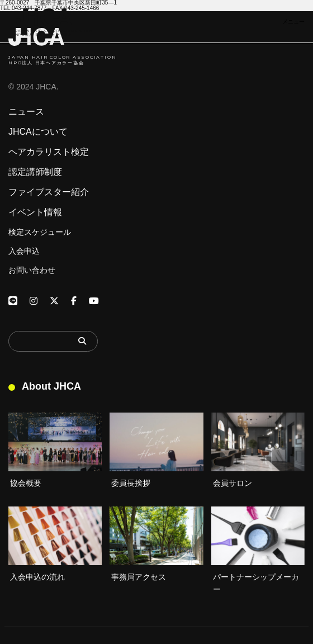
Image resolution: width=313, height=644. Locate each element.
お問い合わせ (32, 270)
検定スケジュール (40, 232)
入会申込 (24, 251)
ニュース (26, 112)
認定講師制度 (35, 172)
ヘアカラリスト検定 (49, 152)
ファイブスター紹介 (49, 192)
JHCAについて (38, 132)
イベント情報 (35, 212)
